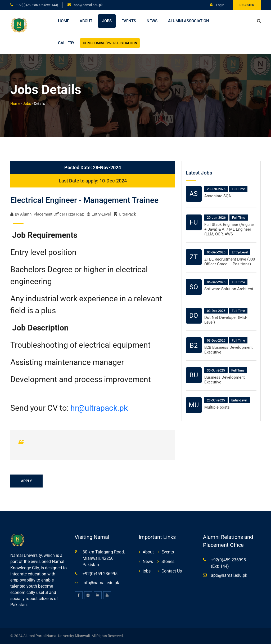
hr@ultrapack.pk (99, 408)
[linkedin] (98, 595)
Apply (26, 481)
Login (217, 5)
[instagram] (88, 595)
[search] (255, 21)
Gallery (66, 43)
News (152, 21)
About (86, 21)
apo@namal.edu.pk (88, 5)
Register (247, 5)
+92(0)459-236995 (100, 574)
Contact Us (172, 571)
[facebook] (79, 595)
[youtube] (107, 595)
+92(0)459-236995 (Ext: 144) (37, 5)
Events (129, 21)
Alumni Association (189, 21)
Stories (168, 562)
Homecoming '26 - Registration (110, 43)
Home (64, 21)
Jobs (107, 21)
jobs (147, 571)
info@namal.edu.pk (101, 583)
